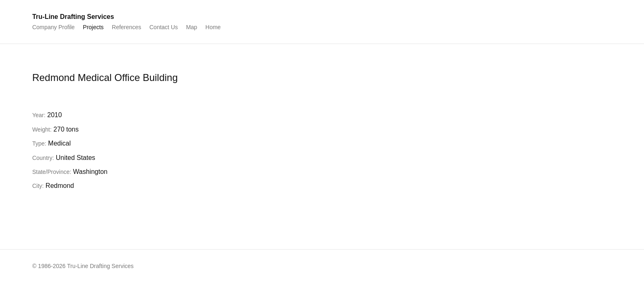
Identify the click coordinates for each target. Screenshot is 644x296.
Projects (93, 27)
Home (213, 27)
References (126, 27)
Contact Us (164, 27)
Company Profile (53, 27)
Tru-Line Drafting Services (73, 17)
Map (192, 27)
